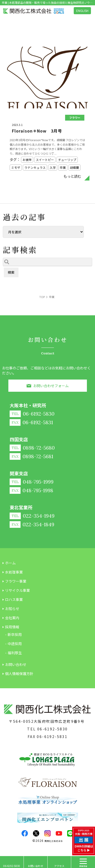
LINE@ (70, 833)
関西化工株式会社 (54, 841)
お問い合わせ (35, 866)
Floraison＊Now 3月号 (37, 131)
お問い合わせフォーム (51, 386)
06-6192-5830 (53, 729)
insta (48, 833)
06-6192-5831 (52, 736)
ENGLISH (82, 11)
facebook (25, 833)
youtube (59, 833)
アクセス (59, 866)
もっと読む (72, 176)
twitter (36, 833)
